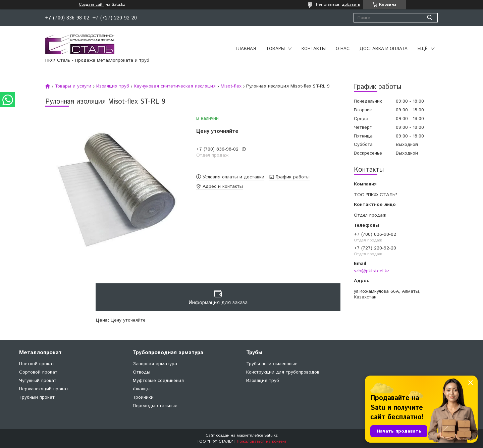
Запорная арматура (155, 364)
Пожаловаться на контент (262, 441)
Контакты (314, 49)
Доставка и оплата (384, 49)
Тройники (143, 397)
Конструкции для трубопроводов (283, 372)
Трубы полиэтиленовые (272, 364)
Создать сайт (91, 5)
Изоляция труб (113, 86)
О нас (343, 49)
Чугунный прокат (38, 381)
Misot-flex (231, 86)
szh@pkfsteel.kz (372, 271)
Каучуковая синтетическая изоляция (175, 86)
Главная (246, 49)
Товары (275, 49)
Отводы (142, 372)
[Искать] (430, 18)
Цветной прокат (37, 364)
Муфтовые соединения (158, 381)
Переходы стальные (155, 406)
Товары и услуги (73, 86)
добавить (351, 5)
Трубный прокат (37, 397)
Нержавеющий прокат (44, 389)
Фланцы (142, 389)
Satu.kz (271, 435)
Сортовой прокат (38, 372)
